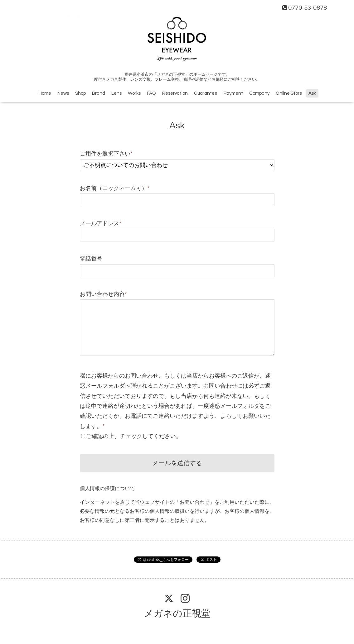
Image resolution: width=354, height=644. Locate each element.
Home (45, 93)
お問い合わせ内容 (103, 294)
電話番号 (91, 259)
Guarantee (206, 93)
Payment (233, 93)
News (63, 93)
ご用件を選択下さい (106, 154)
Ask (312, 93)
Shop (80, 93)
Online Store (289, 93)
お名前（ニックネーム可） (115, 188)
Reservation (175, 93)
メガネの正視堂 (177, 614)
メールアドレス (101, 224)
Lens (116, 93)
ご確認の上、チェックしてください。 (134, 436)
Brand (99, 93)
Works (134, 93)
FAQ (151, 93)
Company (259, 93)
